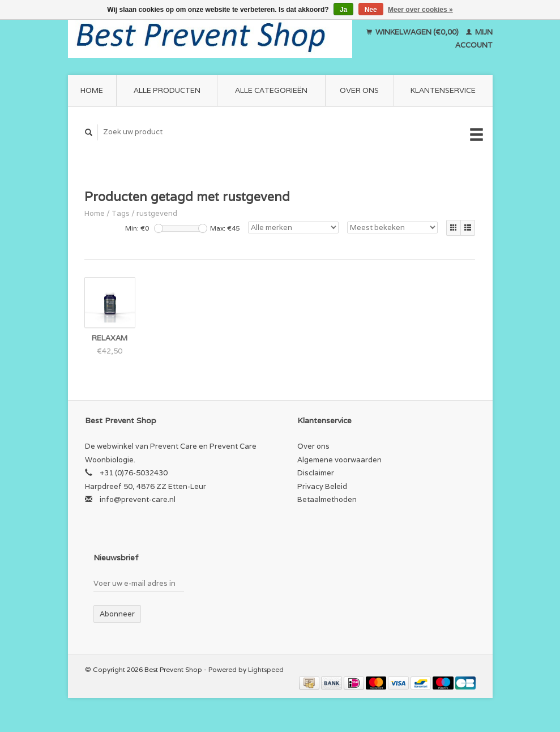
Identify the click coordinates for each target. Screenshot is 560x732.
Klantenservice (443, 90)
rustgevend (157, 213)
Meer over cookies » (420, 10)
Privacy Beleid (322, 486)
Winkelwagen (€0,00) (413, 32)
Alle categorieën (271, 90)
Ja (343, 10)
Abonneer (117, 614)
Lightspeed (266, 669)
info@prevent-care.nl (138, 499)
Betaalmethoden (327, 499)
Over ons (359, 90)
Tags (121, 213)
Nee (371, 10)
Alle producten (167, 90)
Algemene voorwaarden (339, 460)
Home (92, 90)
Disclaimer (316, 473)
